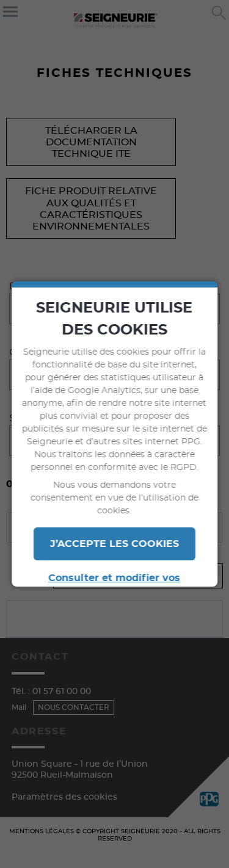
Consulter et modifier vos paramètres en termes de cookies (115, 585)
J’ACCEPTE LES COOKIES (114, 544)
